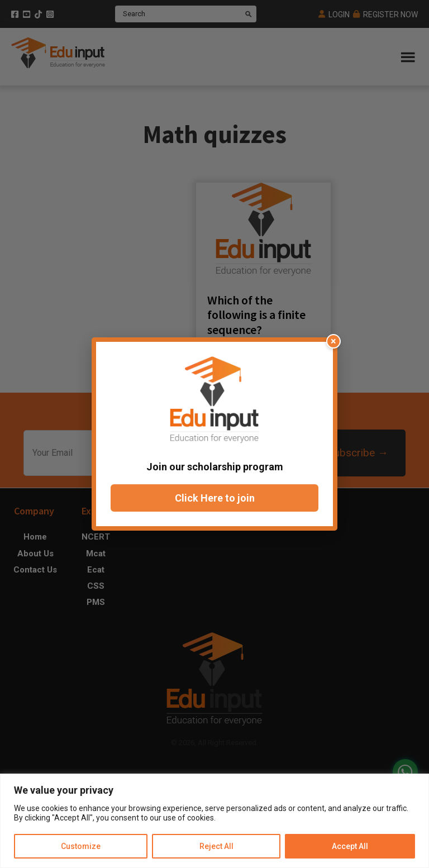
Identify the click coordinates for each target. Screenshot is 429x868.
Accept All (350, 846)
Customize (81, 846)
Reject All (216, 846)
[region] (214, 821)
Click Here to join (215, 498)
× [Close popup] (333, 341)
